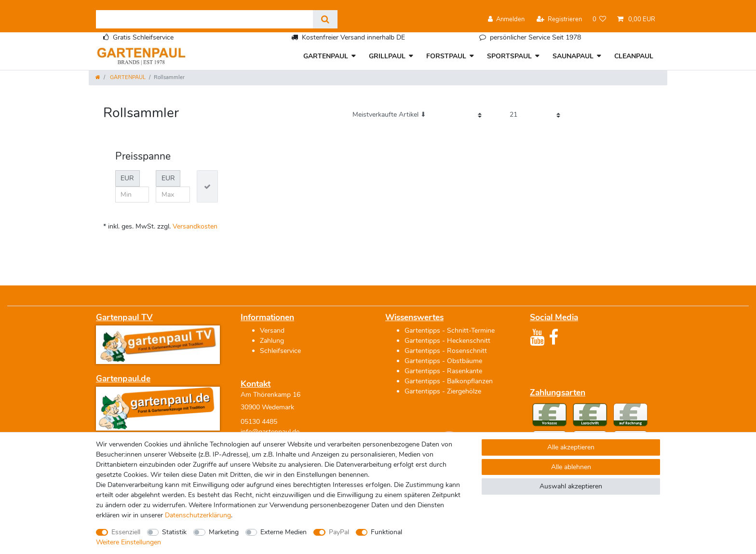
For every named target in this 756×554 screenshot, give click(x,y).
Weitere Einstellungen (128, 542)
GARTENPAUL (326, 56)
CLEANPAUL (634, 56)
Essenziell (126, 532)
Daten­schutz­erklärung (198, 515)
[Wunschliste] (600, 20)
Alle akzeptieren (571, 447)
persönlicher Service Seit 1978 (535, 37)
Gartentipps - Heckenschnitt (447, 341)
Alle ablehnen (571, 467)
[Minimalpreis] (132, 195)
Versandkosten (195, 226)
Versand (272, 331)
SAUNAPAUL (573, 56)
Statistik (174, 532)
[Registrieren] (559, 20)
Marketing (224, 532)
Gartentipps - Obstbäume (443, 361)
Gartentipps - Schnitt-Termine (450, 331)
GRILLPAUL (387, 56)
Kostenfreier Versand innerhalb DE (353, 37)
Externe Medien (283, 532)
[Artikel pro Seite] (535, 115)
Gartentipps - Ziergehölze (443, 391)
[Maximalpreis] (173, 195)
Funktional (386, 532)
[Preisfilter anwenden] (207, 186)
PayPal (339, 532)
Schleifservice (280, 351)
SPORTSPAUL (509, 56)
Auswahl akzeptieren (571, 486)
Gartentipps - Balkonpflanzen (449, 381)
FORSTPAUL (446, 56)
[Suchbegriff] (204, 19)
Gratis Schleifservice (143, 37)
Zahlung (272, 341)
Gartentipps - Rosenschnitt (446, 351)
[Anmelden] (506, 20)
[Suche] (325, 19)
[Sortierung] (417, 115)
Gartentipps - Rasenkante (443, 371)
